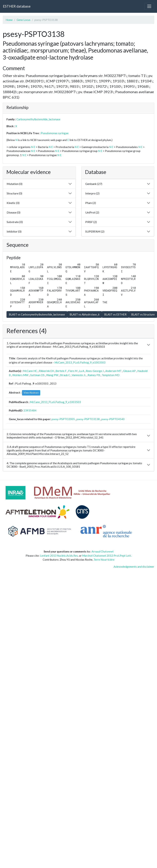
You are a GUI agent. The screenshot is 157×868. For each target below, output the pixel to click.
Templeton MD (111, 375)
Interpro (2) (92, 193)
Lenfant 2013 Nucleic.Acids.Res (59, 556)
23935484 (30, 410)
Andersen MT (113, 371)
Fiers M (73, 371)
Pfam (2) (91, 203)
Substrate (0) (15, 222)
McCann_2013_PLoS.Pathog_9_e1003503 (80, 362)
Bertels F (61, 371)
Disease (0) (14, 212)
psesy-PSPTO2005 (63, 419)
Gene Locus (24, 20)
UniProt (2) (92, 212)
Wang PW (52, 375)
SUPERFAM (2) (95, 231)
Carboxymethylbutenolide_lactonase (38, 119)
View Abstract (31, 393)
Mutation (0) (15, 184)
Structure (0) (14, 193)
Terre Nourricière (104, 560)
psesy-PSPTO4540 (113, 419)
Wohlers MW (20, 375)
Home (9, 20)
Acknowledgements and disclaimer (134, 567)
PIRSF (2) (91, 222)
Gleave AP (129, 371)
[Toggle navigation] (149, 6)
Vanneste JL (79, 375)
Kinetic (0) (13, 203)
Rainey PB (94, 375)
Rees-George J (95, 371)
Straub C (65, 375)
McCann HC (30, 371)
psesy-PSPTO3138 (88, 419)
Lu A (82, 371)
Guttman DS (37, 375)
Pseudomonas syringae (55, 133)
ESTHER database (17, 6)
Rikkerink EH (46, 371)
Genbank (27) (94, 184)
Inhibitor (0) (14, 231)
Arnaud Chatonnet (103, 551)
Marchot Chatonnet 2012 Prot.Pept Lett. (107, 556)
